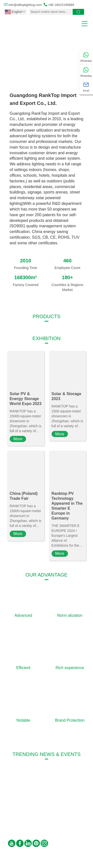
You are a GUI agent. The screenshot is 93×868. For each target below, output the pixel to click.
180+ (67, 277)
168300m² (26, 277)
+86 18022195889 (61, 5)
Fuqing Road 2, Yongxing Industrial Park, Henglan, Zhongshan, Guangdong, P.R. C (58, 808)
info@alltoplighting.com (25, 5)
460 (67, 261)
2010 (26, 261)
